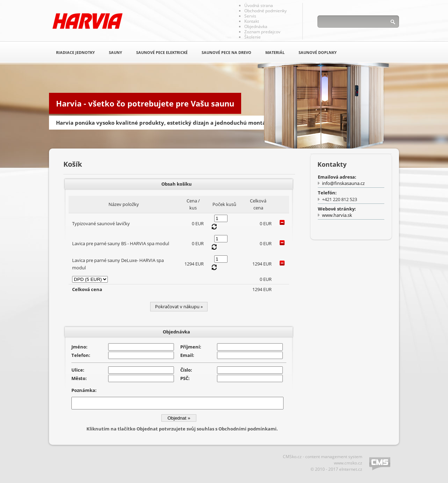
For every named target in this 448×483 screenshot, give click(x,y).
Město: (79, 378)
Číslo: (186, 370)
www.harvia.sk (337, 215)
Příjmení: (191, 347)
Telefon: (81, 355)
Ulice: (78, 370)
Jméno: (79, 347)
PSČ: (185, 378)
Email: (187, 355)
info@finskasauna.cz (343, 183)
